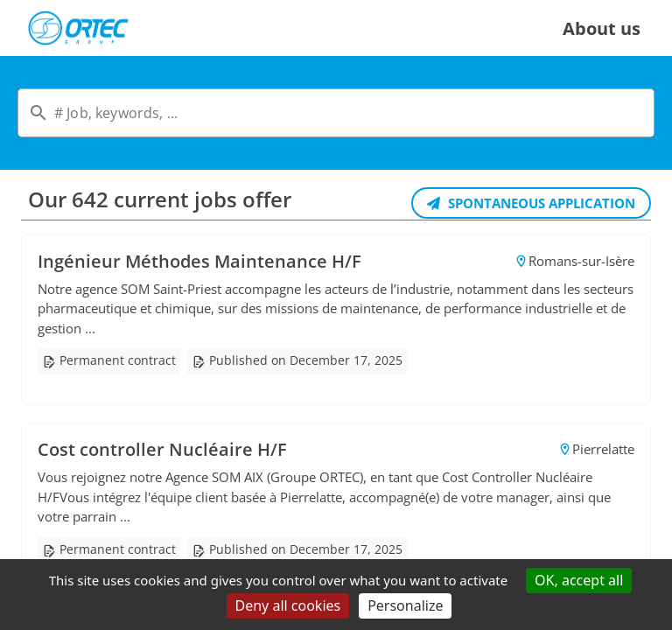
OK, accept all (579, 580)
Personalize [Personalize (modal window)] (405, 605)
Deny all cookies (288, 605)
